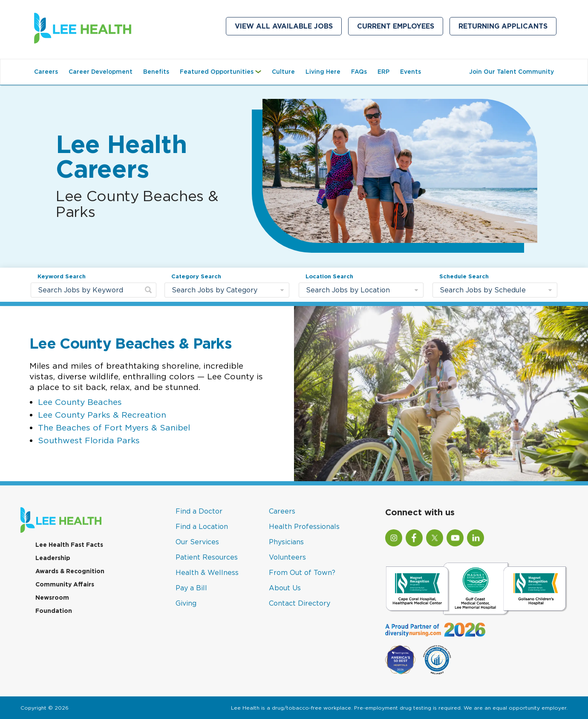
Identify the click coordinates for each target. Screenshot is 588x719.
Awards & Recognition (70, 571)
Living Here (323, 72)
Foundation (54, 611)
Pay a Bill (191, 588)
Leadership (53, 558)
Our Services (197, 542)
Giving (186, 603)
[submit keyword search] (148, 290)
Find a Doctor (199, 511)
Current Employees (400, 28)
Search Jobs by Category (215, 290)
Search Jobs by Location (348, 290)
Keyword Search (62, 276)
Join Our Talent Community (514, 76)
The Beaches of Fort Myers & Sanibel (114, 427)
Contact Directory (300, 603)
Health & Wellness (207, 572)
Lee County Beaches (80, 402)
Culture (283, 72)
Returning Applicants (507, 28)
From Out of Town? (302, 572)
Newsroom (52, 598)
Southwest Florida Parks (89, 440)
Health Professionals (304, 526)
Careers (46, 72)
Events (411, 72)
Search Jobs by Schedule (483, 290)
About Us (285, 588)
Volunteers (287, 557)
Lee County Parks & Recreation (102, 414)
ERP (383, 72)
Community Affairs (65, 584)
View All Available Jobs (284, 26)
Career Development (101, 72)
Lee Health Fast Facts (69, 545)
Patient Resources (207, 557)
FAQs (359, 72)
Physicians (286, 542)
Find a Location (202, 526)
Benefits (156, 72)
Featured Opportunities (223, 76)
